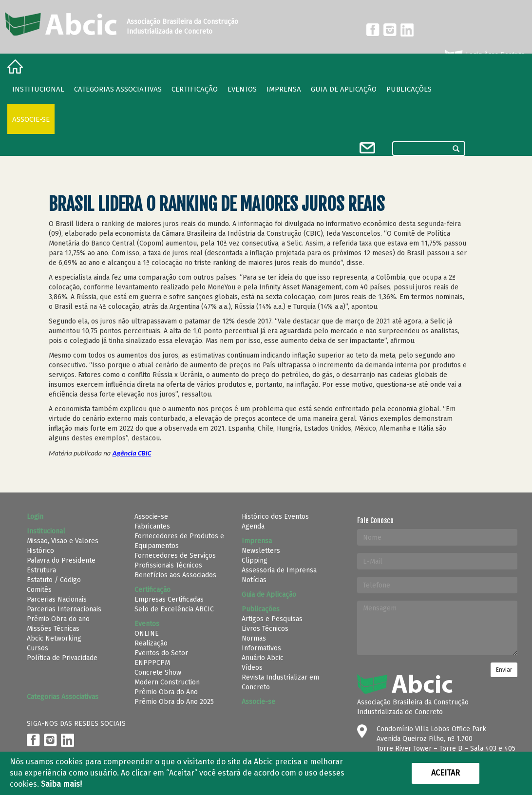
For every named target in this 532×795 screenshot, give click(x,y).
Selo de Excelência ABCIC (174, 609)
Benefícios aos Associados (175, 575)
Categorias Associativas (118, 89)
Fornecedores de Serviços (175, 556)
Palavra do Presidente (61, 560)
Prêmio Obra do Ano (166, 692)
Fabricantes (152, 526)
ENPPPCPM (152, 663)
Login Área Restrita (484, 55)
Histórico (40, 551)
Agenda (253, 526)
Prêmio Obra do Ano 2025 (174, 702)
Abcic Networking (54, 638)
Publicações (409, 89)
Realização (151, 643)
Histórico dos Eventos (275, 517)
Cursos (38, 648)
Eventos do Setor (161, 653)
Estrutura (41, 570)
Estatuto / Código (54, 580)
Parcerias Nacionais (57, 599)
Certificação (195, 89)
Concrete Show (158, 672)
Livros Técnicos (265, 629)
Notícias (254, 580)
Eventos (242, 89)
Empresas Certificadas (169, 599)
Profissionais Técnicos (168, 565)
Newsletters (261, 551)
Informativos (261, 648)
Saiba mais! (61, 784)
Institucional (38, 89)
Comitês (39, 590)
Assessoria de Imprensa (279, 570)
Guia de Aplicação (344, 89)
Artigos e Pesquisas (272, 619)
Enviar (504, 670)
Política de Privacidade (62, 658)
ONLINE (147, 634)
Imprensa (284, 89)
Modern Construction (167, 682)
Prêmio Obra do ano (58, 619)
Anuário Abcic (263, 658)
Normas (254, 638)
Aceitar (446, 773)
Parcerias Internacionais (64, 609)
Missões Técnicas (53, 629)
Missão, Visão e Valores (63, 541)
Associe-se (31, 119)
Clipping (255, 560)
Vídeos (252, 668)
